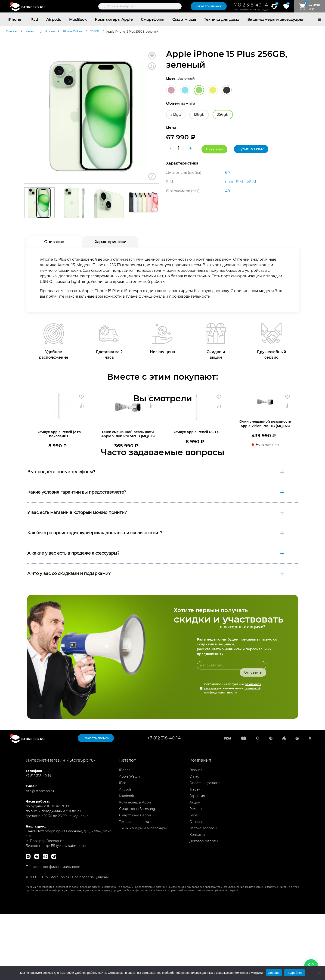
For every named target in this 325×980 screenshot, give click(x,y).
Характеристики (111, 242)
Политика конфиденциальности (53, 932)
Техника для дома (222, 20)
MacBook (78, 20)
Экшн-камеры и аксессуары (275, 20)
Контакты (197, 900)
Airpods (54, 20)
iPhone (14, 20)
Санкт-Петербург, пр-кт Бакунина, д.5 (250, 10)
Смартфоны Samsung (137, 874)
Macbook (127, 861)
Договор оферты (204, 907)
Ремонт (196, 874)
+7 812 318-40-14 (250, 5)
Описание (54, 242)
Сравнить (152, 66)
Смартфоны (153, 20)
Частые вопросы (203, 894)
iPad (34, 20)
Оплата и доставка (205, 849)
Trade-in (196, 855)
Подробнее (294, 973)
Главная (196, 836)
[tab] (54, 242)
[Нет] (319, 973)
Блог (193, 881)
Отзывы (196, 887)
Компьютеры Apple (114, 20)
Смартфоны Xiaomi (135, 881)
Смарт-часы (184, 20)
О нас (194, 842)
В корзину (215, 149)
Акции (195, 868)
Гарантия (197, 861)
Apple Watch (129, 842)
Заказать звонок (209, 6)
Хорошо (274, 973)
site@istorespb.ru (40, 857)
